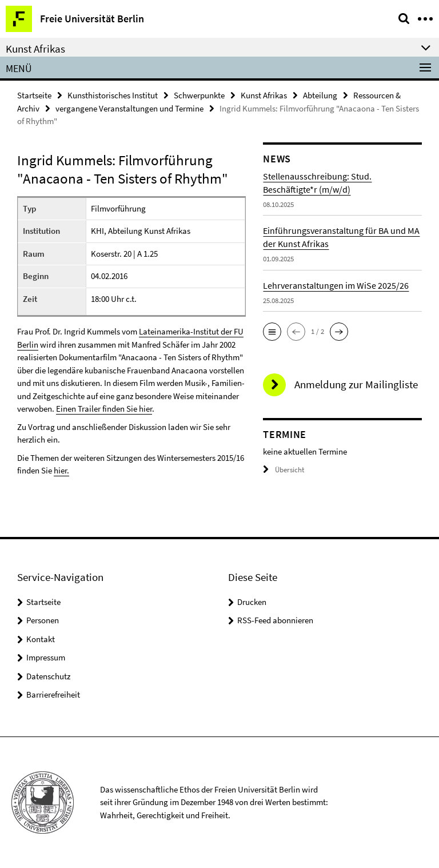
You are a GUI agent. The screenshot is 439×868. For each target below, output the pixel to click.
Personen (43, 620)
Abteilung (320, 95)
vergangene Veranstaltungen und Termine (129, 108)
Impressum (46, 657)
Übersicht (284, 470)
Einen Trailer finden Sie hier (104, 409)
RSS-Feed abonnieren (275, 620)
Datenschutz (48, 676)
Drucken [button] (252, 602)
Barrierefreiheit (53, 694)
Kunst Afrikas (264, 95)
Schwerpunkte (199, 95)
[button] (272, 332)
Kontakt (41, 639)
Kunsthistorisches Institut (113, 95)
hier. (61, 470)
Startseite (34, 95)
